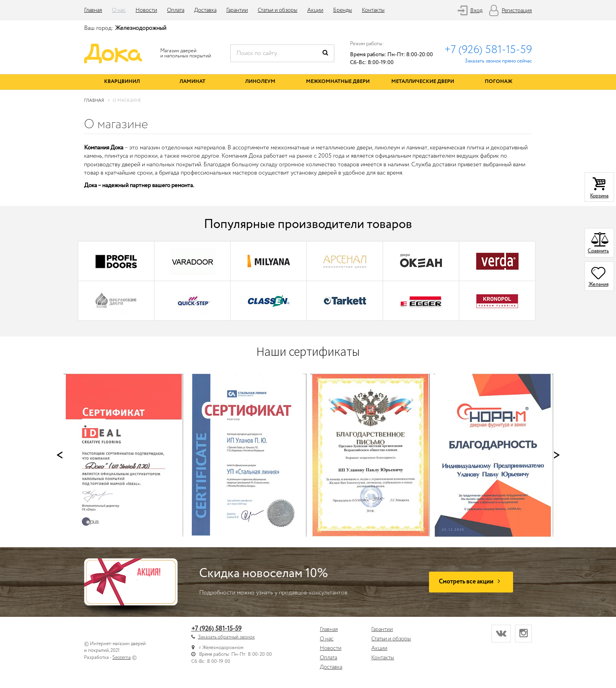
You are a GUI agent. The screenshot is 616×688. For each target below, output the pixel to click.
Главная (93, 10)
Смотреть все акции (471, 582)
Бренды (343, 10)
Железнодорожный (141, 28)
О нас (119, 10)
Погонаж (499, 82)
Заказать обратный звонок (226, 637)
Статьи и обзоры (278, 10)
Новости (146, 10)
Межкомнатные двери (338, 82)
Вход (476, 11)
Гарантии (237, 10)
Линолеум (260, 82)
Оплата (176, 10)
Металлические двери (423, 82)
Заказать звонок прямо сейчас (498, 61)
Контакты (373, 10)
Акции (315, 10)
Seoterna (122, 658)
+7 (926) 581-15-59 (488, 50)
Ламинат (192, 82)
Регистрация (517, 11)
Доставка (205, 10)
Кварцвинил (122, 82)
